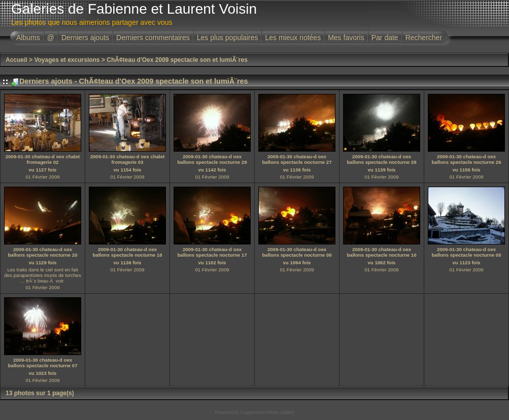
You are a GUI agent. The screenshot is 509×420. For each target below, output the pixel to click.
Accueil (16, 60)
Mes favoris (346, 38)
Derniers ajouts (85, 38)
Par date (385, 38)
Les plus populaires (228, 38)
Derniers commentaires (153, 38)
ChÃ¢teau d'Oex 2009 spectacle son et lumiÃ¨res (177, 60)
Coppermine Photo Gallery (267, 412)
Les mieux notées (293, 38)
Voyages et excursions (67, 60)
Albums (28, 38)
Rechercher (424, 38)
